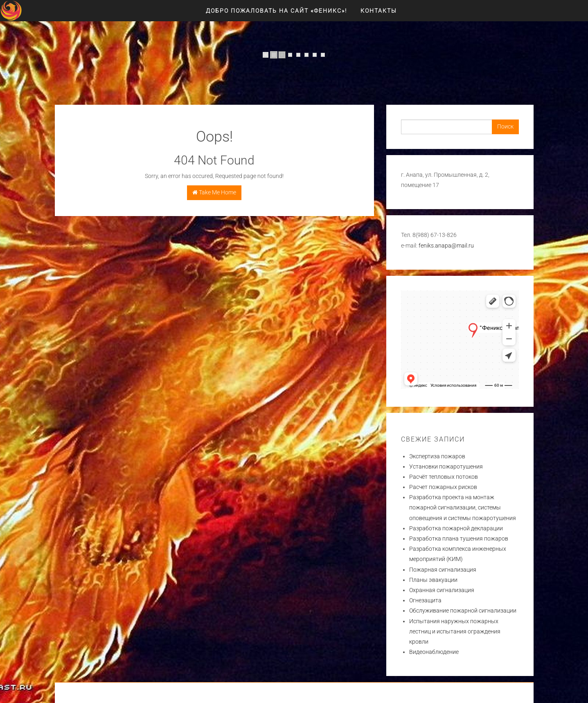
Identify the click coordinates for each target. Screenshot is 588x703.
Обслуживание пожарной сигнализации (463, 611)
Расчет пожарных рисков (443, 487)
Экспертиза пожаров (437, 456)
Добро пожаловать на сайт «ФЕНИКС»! (276, 11)
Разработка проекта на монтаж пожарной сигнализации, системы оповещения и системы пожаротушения (463, 507)
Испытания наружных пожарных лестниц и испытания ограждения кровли (455, 631)
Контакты (379, 11)
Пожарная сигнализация (443, 570)
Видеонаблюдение (434, 652)
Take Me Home (214, 192)
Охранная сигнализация (442, 590)
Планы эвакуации (433, 580)
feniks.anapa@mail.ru (446, 246)
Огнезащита (425, 600)
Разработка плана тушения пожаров (459, 539)
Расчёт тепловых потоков (444, 477)
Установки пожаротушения (446, 466)
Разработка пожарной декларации (456, 528)
